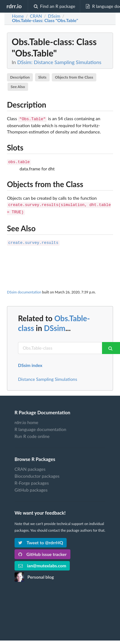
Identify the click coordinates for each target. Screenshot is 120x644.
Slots (42, 77)
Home (18, 16)
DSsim (55, 325)
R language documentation (40, 426)
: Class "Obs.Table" (45, 21)
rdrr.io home (26, 419)
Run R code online (32, 433)
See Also (18, 87)
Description (20, 77)
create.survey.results (33, 240)
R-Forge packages (32, 480)
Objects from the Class (74, 77)
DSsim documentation (24, 289)
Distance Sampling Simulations (48, 376)
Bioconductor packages (37, 473)
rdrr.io (14, 6)
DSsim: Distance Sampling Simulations (59, 62)
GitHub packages (31, 487)
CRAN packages (30, 466)
